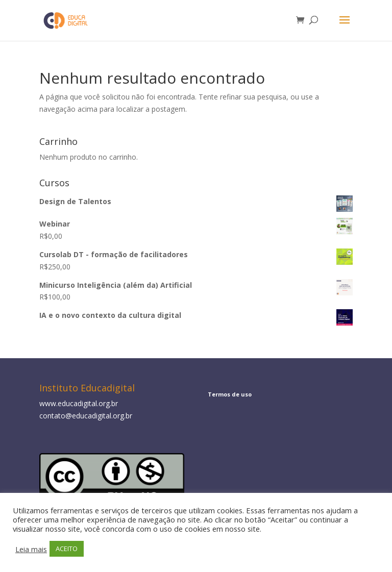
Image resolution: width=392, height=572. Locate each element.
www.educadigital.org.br (79, 403)
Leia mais (31, 549)
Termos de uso (230, 394)
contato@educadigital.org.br (86, 416)
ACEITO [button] (67, 549)
